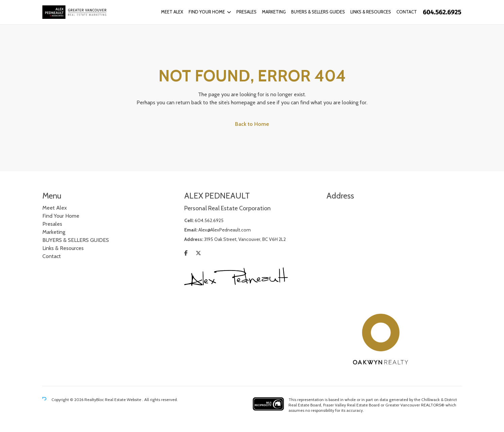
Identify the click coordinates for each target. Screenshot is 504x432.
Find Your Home (207, 12)
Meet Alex (172, 12)
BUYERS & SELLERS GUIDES (318, 12)
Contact (407, 12)
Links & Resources (371, 12)
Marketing (274, 12)
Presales (246, 12)
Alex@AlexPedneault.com (225, 230)
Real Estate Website (124, 400)
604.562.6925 (209, 220)
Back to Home (252, 124)
